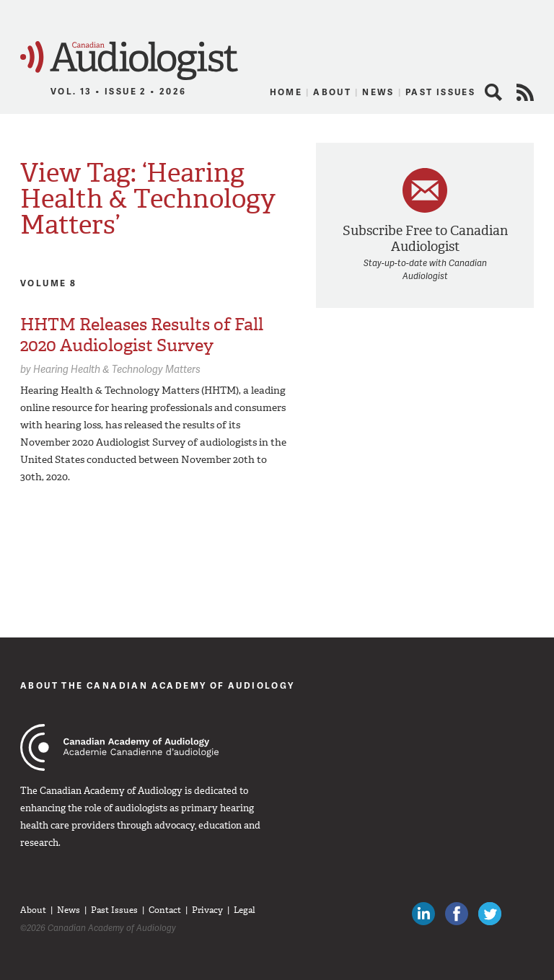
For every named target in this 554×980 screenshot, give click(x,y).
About (332, 92)
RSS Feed (525, 92)
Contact (165, 910)
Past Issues (440, 92)
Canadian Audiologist (129, 61)
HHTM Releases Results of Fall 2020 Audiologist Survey (142, 335)
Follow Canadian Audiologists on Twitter (490, 914)
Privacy (207, 910)
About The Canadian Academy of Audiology (158, 685)
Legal (245, 910)
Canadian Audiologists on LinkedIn (423, 914)
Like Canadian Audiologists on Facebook (457, 914)
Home (286, 92)
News (378, 92)
